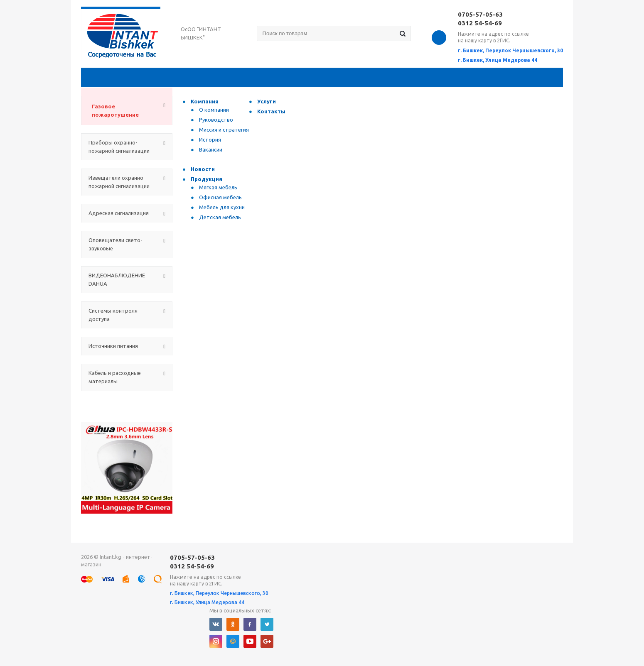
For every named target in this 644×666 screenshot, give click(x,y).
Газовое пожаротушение (115, 110)
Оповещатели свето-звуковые (116, 244)
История (210, 140)
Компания (205, 101)
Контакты (271, 111)
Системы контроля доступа (113, 315)
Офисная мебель (220, 197)
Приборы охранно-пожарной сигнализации (119, 147)
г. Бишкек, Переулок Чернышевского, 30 (510, 50)
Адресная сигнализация (119, 213)
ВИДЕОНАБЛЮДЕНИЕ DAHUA (117, 279)
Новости (203, 169)
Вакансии (211, 149)
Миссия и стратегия (224, 130)
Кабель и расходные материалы (115, 377)
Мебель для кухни (222, 207)
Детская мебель (220, 217)
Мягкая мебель (218, 187)
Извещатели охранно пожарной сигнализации (119, 182)
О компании (214, 110)
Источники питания (113, 346)
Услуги (267, 101)
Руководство (216, 120)
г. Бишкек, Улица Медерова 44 (498, 60)
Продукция (206, 179)
